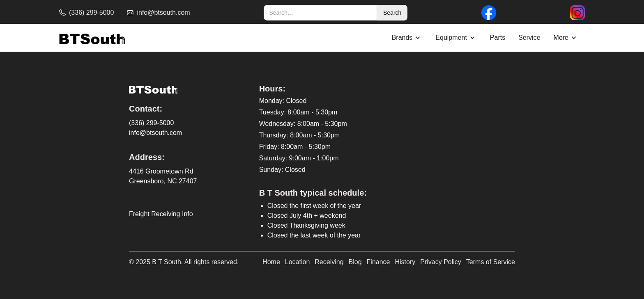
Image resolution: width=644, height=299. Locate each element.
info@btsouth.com (155, 133)
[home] (92, 38)
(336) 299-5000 (151, 123)
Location (298, 262)
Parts (498, 38)
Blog (355, 262)
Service (529, 38)
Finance (378, 262)
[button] (407, 38)
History (405, 262)
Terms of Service (491, 262)
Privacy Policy (441, 262)
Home (271, 262)
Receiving (329, 262)
